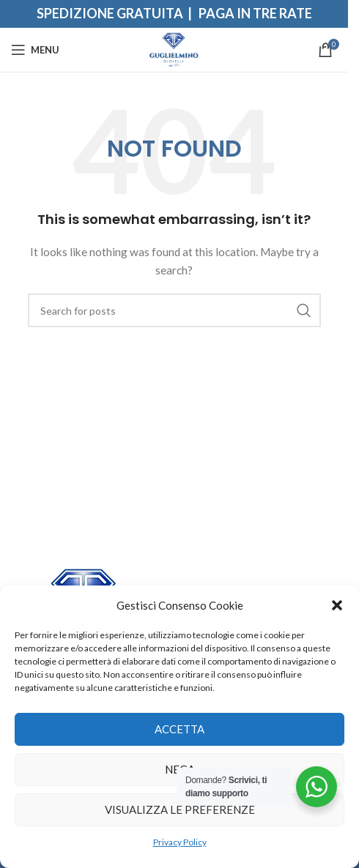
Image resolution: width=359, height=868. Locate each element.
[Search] (174, 310)
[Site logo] (174, 49)
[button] (337, 605)
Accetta (179, 729)
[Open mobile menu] (35, 50)
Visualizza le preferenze (180, 809)
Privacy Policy (180, 842)
